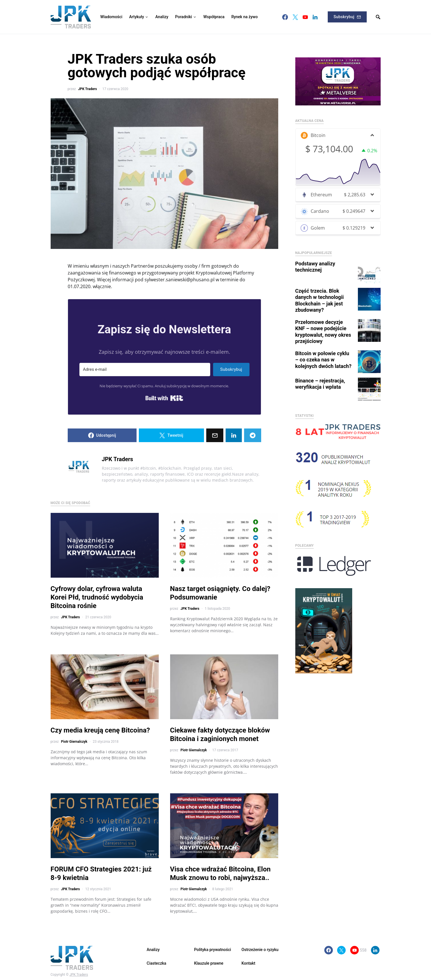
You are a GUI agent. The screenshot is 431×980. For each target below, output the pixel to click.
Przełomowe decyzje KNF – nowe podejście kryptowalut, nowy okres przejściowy (323, 327)
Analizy (153, 950)
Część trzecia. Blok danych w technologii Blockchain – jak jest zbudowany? (320, 295)
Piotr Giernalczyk (74, 742)
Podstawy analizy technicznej (315, 262)
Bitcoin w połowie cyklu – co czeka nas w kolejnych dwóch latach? (323, 355)
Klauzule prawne (209, 963)
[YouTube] (305, 17)
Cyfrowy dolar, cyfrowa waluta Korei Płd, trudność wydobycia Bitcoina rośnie (97, 597)
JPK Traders (87, 89)
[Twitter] (295, 17)
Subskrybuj (347, 17)
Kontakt (249, 963)
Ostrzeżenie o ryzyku (260, 950)
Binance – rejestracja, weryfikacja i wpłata (320, 379)
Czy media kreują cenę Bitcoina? (100, 730)
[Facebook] (285, 17)
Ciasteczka (157, 963)
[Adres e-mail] (145, 370)
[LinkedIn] (315, 17)
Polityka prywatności (213, 950)
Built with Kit (164, 398)
